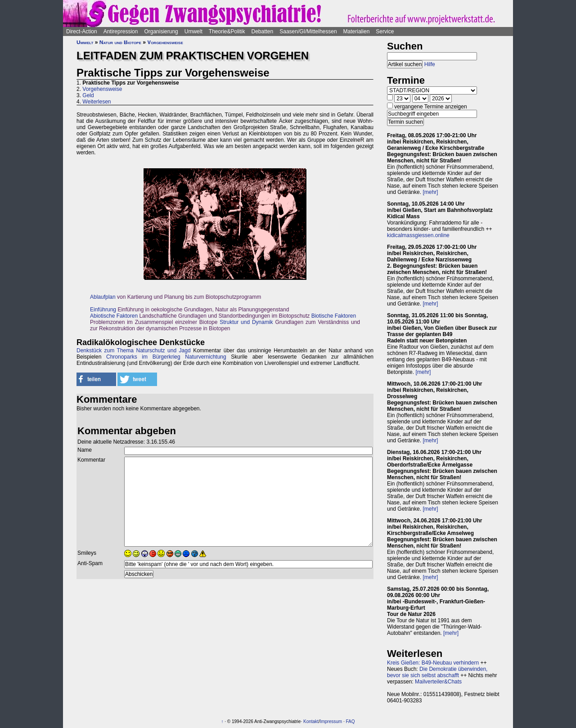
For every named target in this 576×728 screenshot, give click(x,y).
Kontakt (311, 721)
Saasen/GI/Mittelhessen (308, 31)
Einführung (103, 310)
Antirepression (121, 31)
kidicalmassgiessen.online (418, 235)
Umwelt (193, 31)
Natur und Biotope (120, 42)
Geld (88, 95)
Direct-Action (82, 31)
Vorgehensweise (165, 42)
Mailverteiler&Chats (438, 682)
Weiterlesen (97, 102)
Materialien (357, 31)
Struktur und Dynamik (246, 322)
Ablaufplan (103, 297)
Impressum (331, 721)
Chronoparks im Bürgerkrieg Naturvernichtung (166, 357)
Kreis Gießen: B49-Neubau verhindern (433, 663)
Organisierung (161, 31)
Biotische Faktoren (334, 316)
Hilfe (430, 64)
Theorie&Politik (227, 31)
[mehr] (430, 192)
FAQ (350, 721)
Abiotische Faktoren (114, 316)
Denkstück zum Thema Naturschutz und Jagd (134, 351)
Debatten (263, 31)
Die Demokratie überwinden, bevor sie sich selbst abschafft (437, 672)
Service (385, 31)
